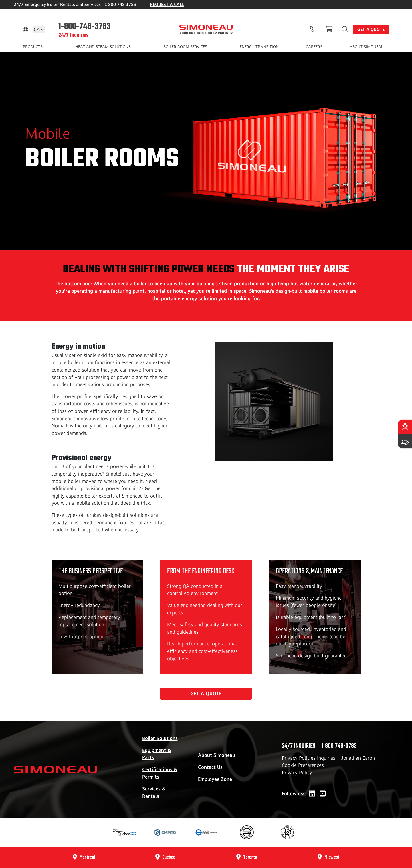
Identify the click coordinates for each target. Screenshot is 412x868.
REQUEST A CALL (167, 4)
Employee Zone (215, 779)
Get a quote (371, 29)
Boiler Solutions (160, 738)
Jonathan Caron (358, 758)
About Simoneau (217, 755)
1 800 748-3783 (339, 746)
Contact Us (210, 767)
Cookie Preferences (303, 765)
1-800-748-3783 (84, 26)
